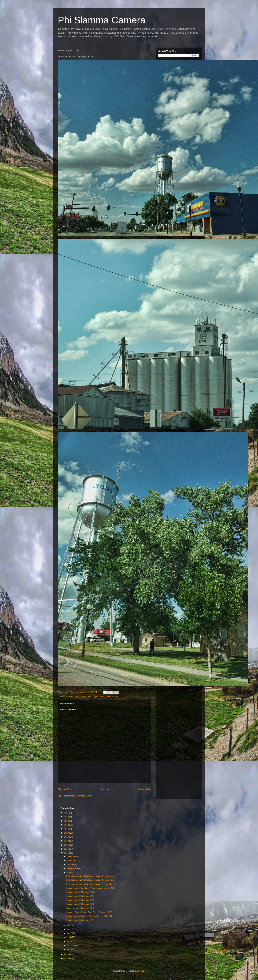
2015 (67, 853)
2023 (67, 821)
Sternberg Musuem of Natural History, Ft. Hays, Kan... (91, 876)
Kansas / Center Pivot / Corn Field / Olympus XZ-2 (89, 912)
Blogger (141, 971)
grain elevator (71, 697)
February (71, 945)
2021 (67, 829)
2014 (67, 954)
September (72, 868)
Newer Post (65, 789)
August (70, 872)
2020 (67, 833)
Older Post (144, 789)
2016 (67, 849)
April (69, 937)
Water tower (113, 697)
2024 (67, 817)
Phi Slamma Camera (102, 20)
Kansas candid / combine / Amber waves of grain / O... (91, 888)
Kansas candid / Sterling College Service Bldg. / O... (90, 916)
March (70, 941)
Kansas (82, 697)
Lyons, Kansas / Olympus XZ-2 (80, 908)
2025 (67, 813)
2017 (67, 845)
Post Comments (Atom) (81, 796)
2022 (67, 825)
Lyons (89, 697)
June (69, 929)
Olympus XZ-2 (100, 697)
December (72, 856)
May (69, 933)
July (69, 925)
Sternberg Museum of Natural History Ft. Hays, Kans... (91, 884)
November (72, 860)
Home (105, 789)
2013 (67, 958)
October (71, 864)
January (71, 949)
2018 (67, 841)
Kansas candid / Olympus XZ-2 (80, 892)
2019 (67, 837)
